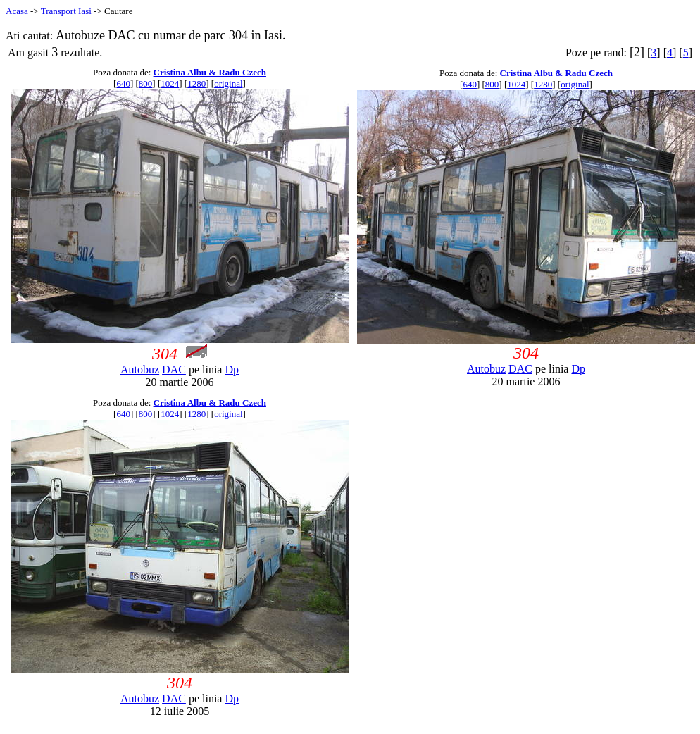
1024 (170, 83)
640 (123, 83)
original (228, 83)
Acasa (17, 11)
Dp (232, 369)
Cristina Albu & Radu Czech (210, 72)
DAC (174, 369)
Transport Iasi (66, 11)
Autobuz (140, 369)
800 (146, 83)
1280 (196, 83)
